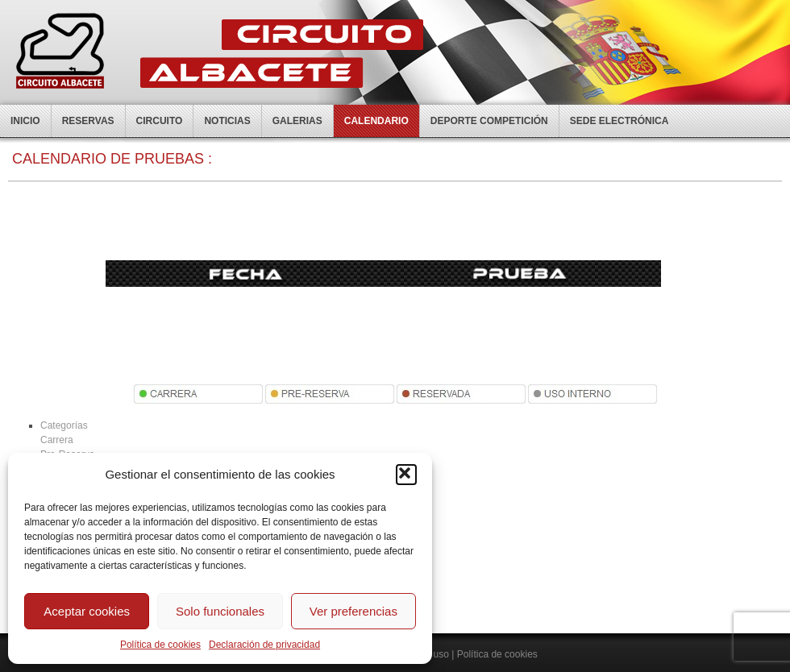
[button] (406, 475)
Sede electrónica (620, 121)
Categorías (64, 425)
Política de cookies (160, 645)
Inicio (25, 121)
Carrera (57, 440)
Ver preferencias (353, 611)
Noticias (227, 121)
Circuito (160, 121)
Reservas (88, 121)
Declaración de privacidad (264, 645)
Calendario (376, 121)
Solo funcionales (220, 611)
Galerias (297, 121)
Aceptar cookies (87, 611)
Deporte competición (489, 121)
